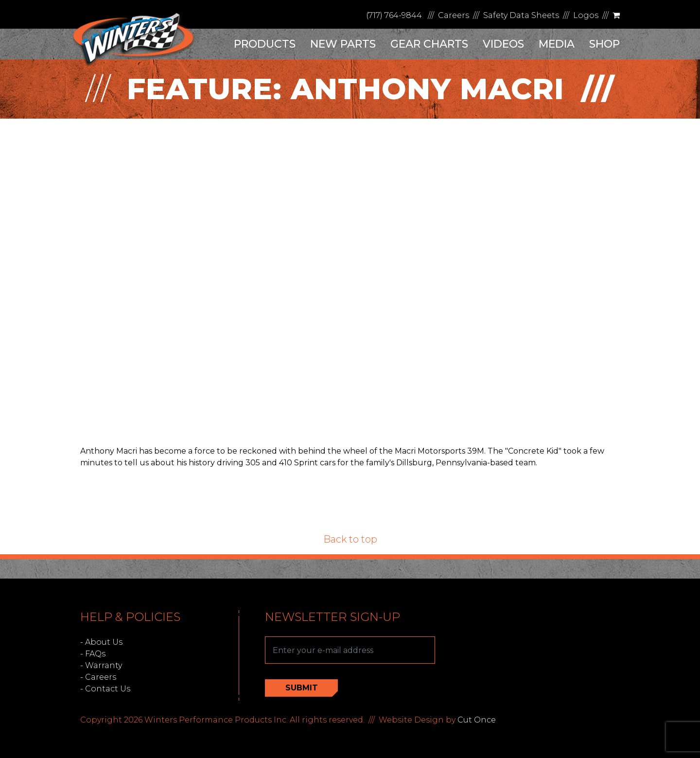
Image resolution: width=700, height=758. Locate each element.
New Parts (343, 44)
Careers (454, 15)
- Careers (98, 677)
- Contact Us (105, 689)
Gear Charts (429, 44)
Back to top (350, 539)
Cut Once (477, 720)
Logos (586, 15)
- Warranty (101, 665)
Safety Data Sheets (521, 15)
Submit (302, 688)
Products (265, 44)
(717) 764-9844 (394, 15)
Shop (604, 44)
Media (557, 44)
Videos (503, 44)
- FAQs (93, 654)
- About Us (101, 642)
